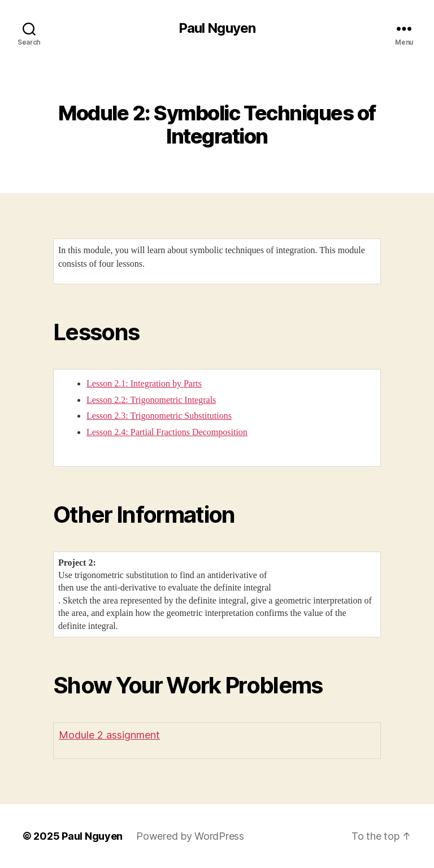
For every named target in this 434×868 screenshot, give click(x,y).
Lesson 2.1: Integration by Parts (144, 383)
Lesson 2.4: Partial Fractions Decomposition (167, 432)
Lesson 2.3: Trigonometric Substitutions (159, 416)
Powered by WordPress (190, 836)
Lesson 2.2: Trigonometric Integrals (151, 400)
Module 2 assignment (109, 735)
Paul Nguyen (217, 28)
